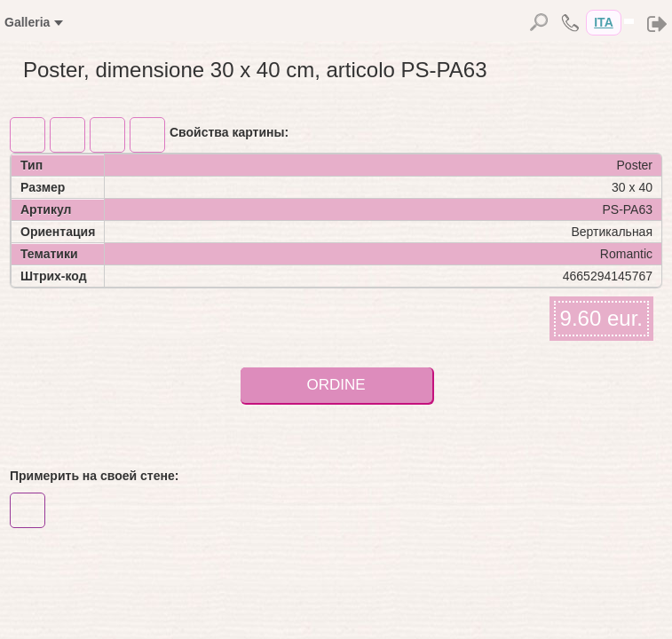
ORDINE (336, 385)
